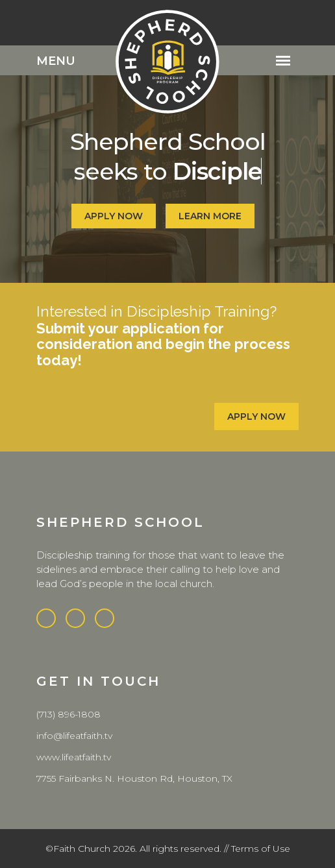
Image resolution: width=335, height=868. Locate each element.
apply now (114, 216)
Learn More (210, 216)
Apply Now (262, 416)
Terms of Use (261, 849)
